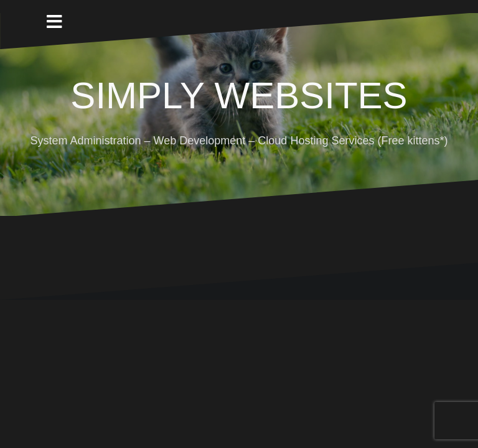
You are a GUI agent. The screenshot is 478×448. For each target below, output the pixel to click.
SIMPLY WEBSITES (239, 96)
